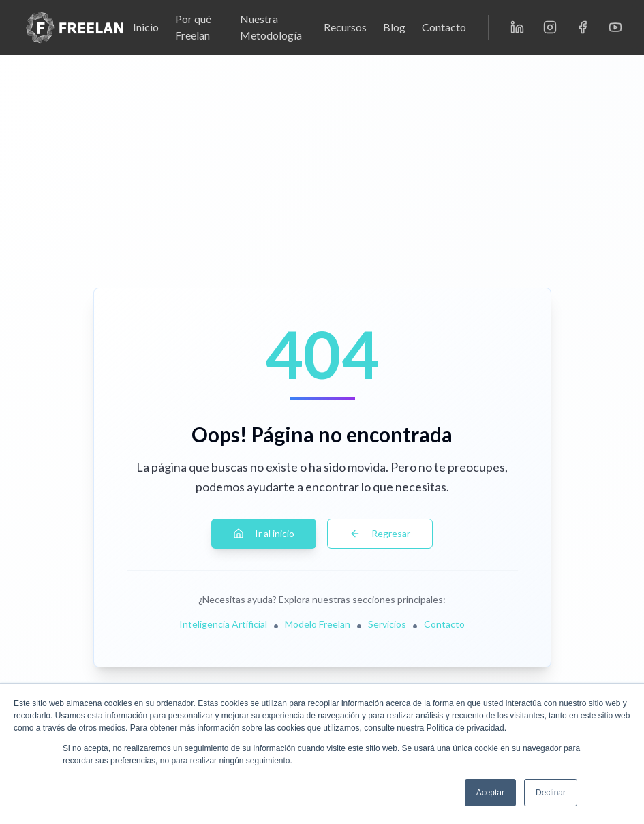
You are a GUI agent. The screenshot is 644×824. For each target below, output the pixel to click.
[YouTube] (615, 27)
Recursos (345, 27)
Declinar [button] (551, 793)
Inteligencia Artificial (223, 624)
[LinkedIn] (517, 27)
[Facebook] (583, 27)
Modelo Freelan (318, 624)
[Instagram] (550, 27)
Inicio (146, 27)
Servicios (387, 624)
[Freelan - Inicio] (75, 27)
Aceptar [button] (490, 793)
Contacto (444, 27)
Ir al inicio (264, 533)
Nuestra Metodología (271, 27)
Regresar (380, 533)
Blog (394, 27)
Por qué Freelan (193, 27)
